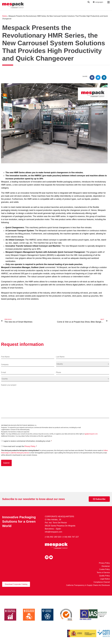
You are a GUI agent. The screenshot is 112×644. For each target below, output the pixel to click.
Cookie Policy (105, 569)
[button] (92, 78)
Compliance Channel (102, 582)
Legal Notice (105, 579)
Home (4, 16)
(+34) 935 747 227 (71, 537)
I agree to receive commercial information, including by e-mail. (27, 441)
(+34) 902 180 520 (53, 537)
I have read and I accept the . (20, 447)
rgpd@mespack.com (91, 434)
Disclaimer (106, 566)
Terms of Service (103, 573)
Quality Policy (105, 576)
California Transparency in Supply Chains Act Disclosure (88, 585)
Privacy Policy (30, 447)
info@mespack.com (53, 532)
